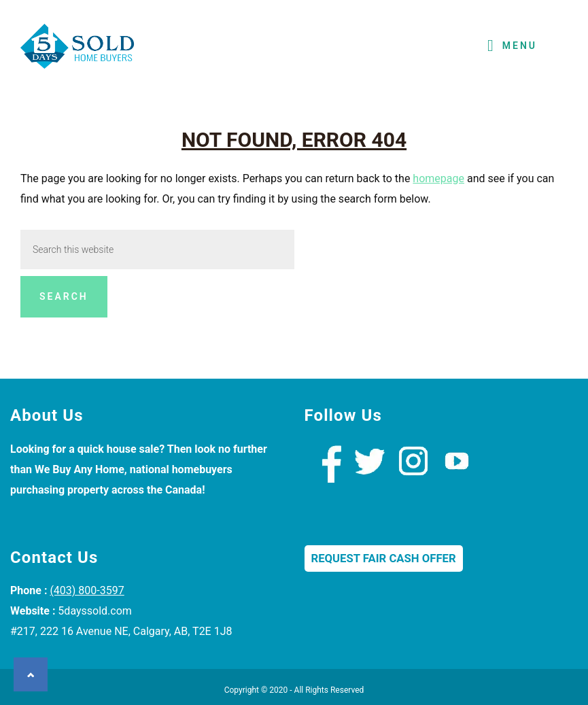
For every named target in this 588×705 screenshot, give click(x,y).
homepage (438, 178)
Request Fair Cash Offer (384, 558)
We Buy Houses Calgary (78, 50)
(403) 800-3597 (87, 590)
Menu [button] (520, 46)
